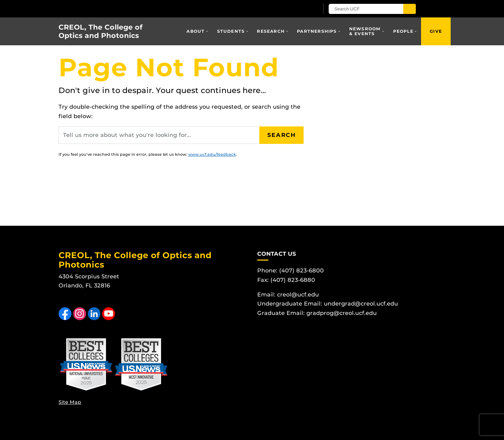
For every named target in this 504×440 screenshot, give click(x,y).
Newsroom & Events (365, 31)
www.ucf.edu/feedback (212, 154)
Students (231, 31)
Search (282, 135)
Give (436, 31)
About (196, 31)
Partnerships (317, 31)
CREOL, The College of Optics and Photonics (101, 31)
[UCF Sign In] (296, 9)
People (403, 31)
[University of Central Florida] (140, 9)
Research (271, 31)
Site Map (70, 402)
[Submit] (410, 9)
